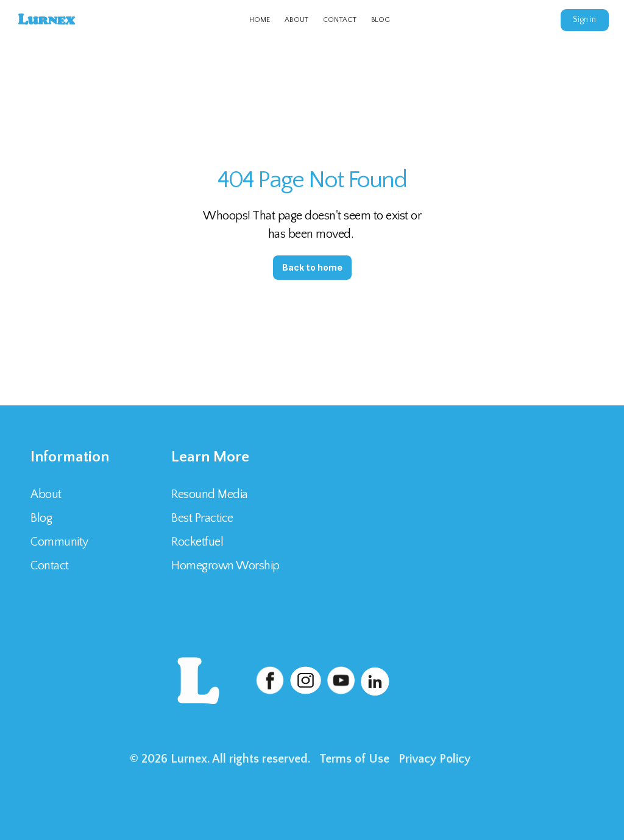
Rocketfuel (197, 542)
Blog (41, 518)
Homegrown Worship (225, 566)
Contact (51, 566)
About (46, 494)
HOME (260, 20)
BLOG (381, 20)
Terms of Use (354, 759)
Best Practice (202, 518)
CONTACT (339, 20)
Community (59, 542)
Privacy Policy (434, 759)
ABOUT (296, 20)
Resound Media (210, 494)
